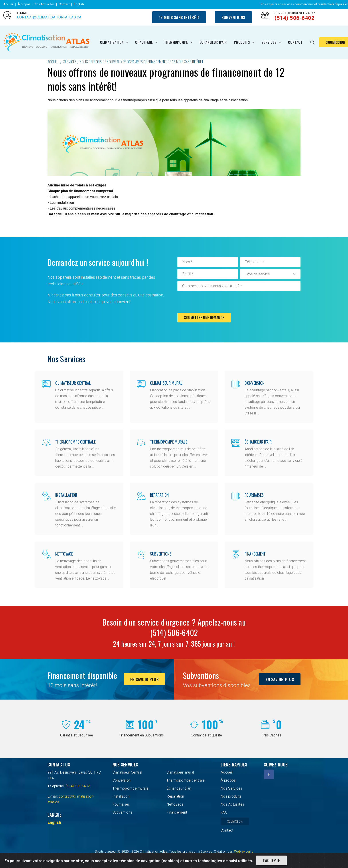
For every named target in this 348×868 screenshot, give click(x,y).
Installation (66, 495)
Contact (64, 4)
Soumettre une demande (204, 318)
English (79, 4)
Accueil (8, 4)
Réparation (159, 495)
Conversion (254, 383)
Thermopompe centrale (75, 442)
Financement (255, 554)
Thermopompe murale (169, 442)
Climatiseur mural (166, 383)
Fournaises (254, 495)
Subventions (233, 17)
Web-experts (244, 852)
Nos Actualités (45, 4)
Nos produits (231, 796)
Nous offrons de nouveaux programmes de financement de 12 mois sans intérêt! (142, 62)
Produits (242, 42)
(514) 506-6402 (295, 18)
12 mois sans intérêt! (179, 17)
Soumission (235, 821)
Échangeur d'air (213, 42)
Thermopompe (176, 42)
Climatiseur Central (73, 383)
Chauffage (144, 42)
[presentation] (211, 302)
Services (269, 42)
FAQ (224, 812)
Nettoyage (64, 554)
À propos (24, 4)
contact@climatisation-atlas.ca (49, 17)
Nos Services (231, 788)
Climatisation (112, 42)
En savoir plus (144, 679)
